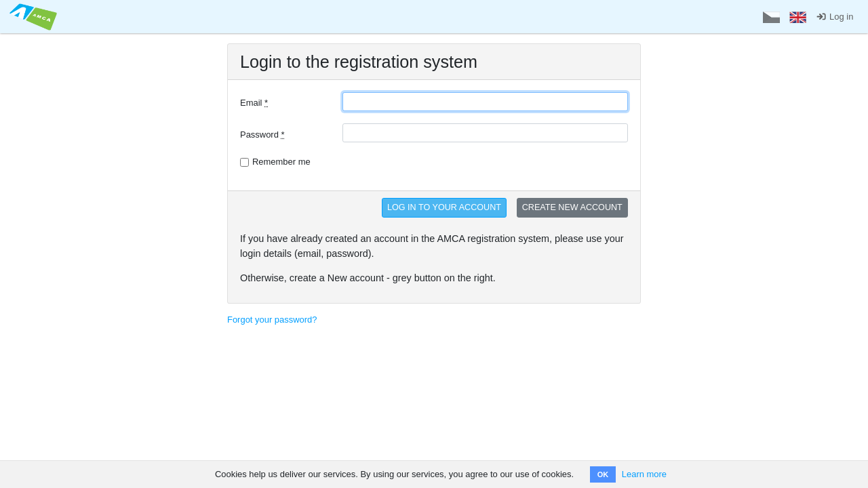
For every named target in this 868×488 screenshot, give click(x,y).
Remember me (281, 162)
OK (603, 474)
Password (262, 135)
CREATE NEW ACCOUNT (572, 207)
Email (254, 103)
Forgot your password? (272, 320)
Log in (834, 17)
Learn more (644, 474)
